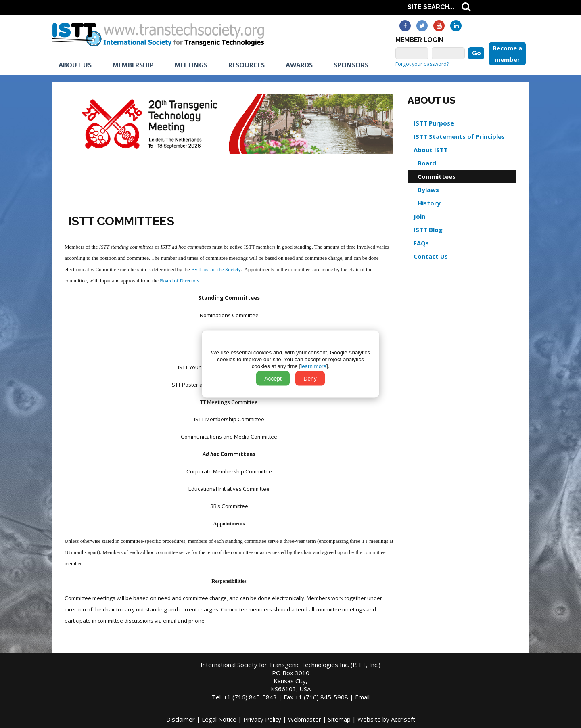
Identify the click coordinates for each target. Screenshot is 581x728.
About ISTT (431, 150)
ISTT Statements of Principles (459, 136)
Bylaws (428, 190)
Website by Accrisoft (386, 719)
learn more (313, 366)
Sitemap (339, 719)
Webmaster (305, 719)
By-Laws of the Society (216, 269)
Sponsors (351, 65)
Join (419, 216)
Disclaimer (181, 719)
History (429, 203)
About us (75, 65)
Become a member (507, 54)
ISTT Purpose (434, 123)
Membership (133, 65)
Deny (310, 379)
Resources (247, 65)
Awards (299, 65)
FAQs (421, 243)
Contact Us (431, 256)
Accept (273, 379)
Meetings (191, 65)
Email (362, 697)
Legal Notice (219, 719)
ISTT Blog (428, 230)
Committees (437, 176)
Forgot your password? (422, 64)
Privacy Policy (262, 719)
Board (427, 163)
